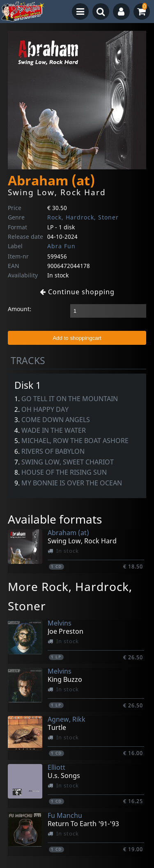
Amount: (20, 309)
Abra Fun (61, 246)
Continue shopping (77, 292)
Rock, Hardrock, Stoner (83, 217)
